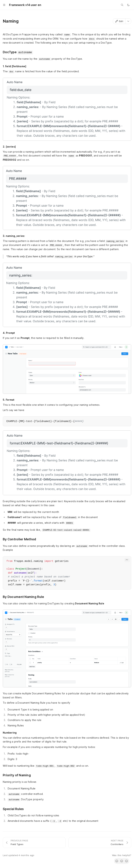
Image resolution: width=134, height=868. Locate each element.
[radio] (117, 861)
